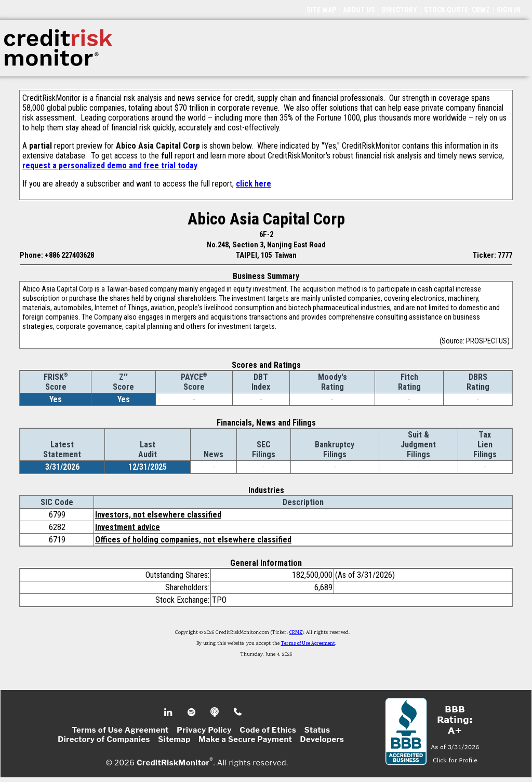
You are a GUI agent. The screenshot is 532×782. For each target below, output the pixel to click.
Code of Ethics (268, 730)
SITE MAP (321, 10)
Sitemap (174, 739)
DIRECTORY (400, 10)
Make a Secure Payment (245, 739)
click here (254, 184)
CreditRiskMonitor (173, 762)
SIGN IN (509, 10)
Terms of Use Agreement (308, 644)
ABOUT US (359, 10)
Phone (238, 712)
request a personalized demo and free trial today (110, 165)
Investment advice (128, 527)
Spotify (192, 712)
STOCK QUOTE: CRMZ (457, 10)
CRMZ (296, 633)
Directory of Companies (104, 739)
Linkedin (169, 712)
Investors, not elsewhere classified (158, 515)
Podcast (215, 712)
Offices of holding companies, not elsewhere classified (193, 540)
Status (317, 730)
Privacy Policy (204, 730)
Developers (322, 739)
